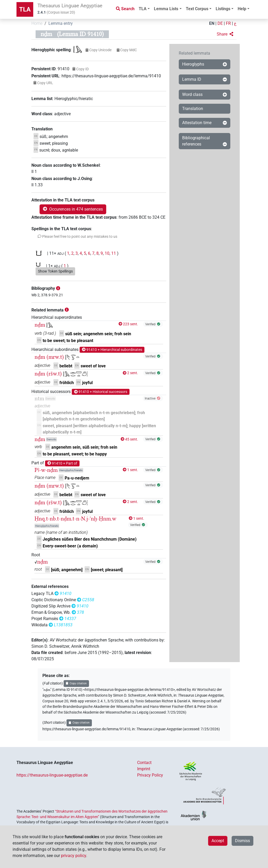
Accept (218, 841)
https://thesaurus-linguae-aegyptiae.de (52, 775)
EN (212, 23)
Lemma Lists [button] (166, 9)
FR (228, 23)
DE (220, 23)
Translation (193, 109)
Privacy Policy (150, 775)
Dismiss (242, 841)
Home (37, 23)
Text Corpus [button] (197, 9)
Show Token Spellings (55, 271)
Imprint (144, 769)
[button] (225, 34)
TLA (25, 9)
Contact (144, 763)
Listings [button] (223, 9)
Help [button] (242, 9)
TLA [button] (143, 9)
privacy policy (74, 856)
